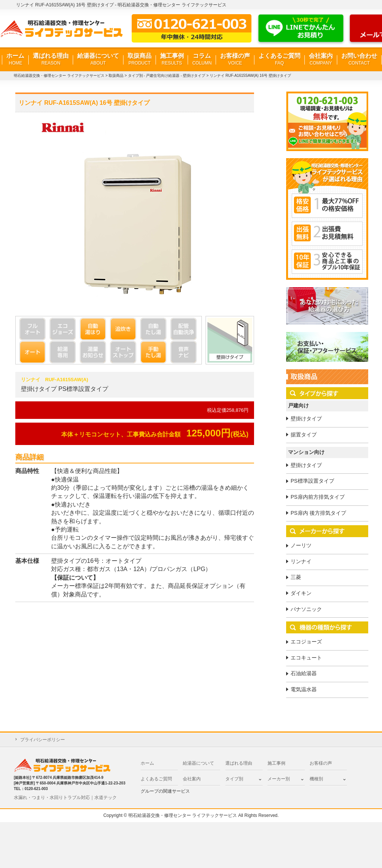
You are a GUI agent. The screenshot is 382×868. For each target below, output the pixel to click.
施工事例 (172, 59)
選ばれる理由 (51, 59)
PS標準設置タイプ (312, 481)
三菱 (296, 577)
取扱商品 (140, 59)
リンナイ (301, 561)
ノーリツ (301, 545)
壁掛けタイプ (306, 419)
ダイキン (301, 593)
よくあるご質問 (279, 59)
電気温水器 (304, 689)
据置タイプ (304, 435)
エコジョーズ (306, 642)
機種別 (316, 779)
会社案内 (321, 59)
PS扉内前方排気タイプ (318, 497)
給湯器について (98, 59)
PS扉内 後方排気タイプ (318, 513)
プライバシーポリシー (43, 740)
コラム (202, 59)
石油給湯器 (304, 673)
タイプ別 (234, 779)
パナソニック (306, 609)
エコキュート (306, 658)
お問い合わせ (359, 59)
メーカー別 (279, 779)
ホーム (15, 59)
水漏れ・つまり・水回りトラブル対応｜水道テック (65, 798)
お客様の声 (235, 59)
